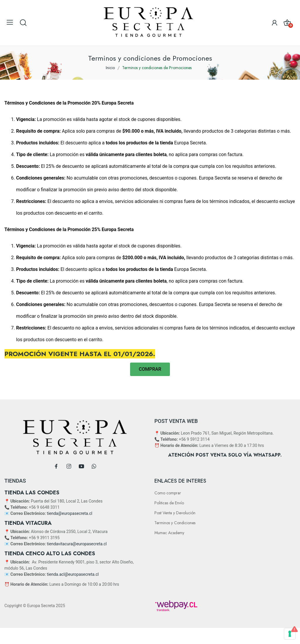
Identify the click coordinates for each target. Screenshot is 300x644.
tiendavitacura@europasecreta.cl (77, 544)
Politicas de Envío (169, 503)
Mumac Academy (169, 533)
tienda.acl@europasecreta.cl (73, 574)
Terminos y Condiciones (175, 523)
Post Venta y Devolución (175, 513)
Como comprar (168, 493)
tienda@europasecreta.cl (70, 513)
